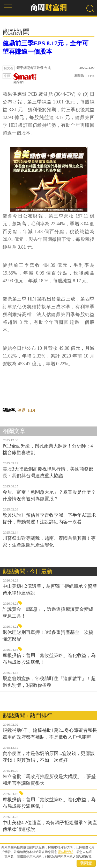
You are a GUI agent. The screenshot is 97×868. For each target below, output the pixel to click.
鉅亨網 (25, 79)
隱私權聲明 (65, 852)
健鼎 (21, 410)
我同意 (86, 863)
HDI (31, 410)
